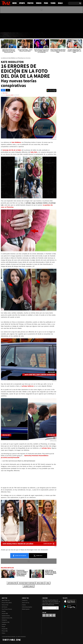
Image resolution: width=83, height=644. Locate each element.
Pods (53, 35)
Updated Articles (6, 616)
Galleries (4, 624)
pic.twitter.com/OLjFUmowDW (10, 457)
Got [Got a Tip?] (6, 29)
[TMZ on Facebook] (2, 22)
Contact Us (25, 600)
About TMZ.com (6, 600)
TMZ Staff (5, 93)
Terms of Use (5, 605)
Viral (48, 583)
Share (19, 556)
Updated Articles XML (7, 618)
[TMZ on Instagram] (10, 22)
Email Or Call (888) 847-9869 (19, 29)
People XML (5, 629)
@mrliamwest (31, 461)
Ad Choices (5, 607)
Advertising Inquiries (27, 607)
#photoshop (28, 456)
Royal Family (40, 583)
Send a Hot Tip (26, 603)
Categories (4, 620)
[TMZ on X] (5, 22)
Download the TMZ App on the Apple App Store (70, 601)
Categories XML (6, 622)
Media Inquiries (26, 609)
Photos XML (5, 631)
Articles (4, 611)
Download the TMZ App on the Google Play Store (70, 607)
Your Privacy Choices (7, 609)
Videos (42, 35)
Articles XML (5, 614)
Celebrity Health (28, 586)
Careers (24, 605)
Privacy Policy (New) (7, 603)
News (5, 35)
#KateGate (35, 456)
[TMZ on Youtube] (7, 22)
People (3, 627)
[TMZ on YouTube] (51, 615)
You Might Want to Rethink (27, 583)
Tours (64, 35)
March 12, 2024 (10, 95)
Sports (16, 35)
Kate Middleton (12, 583)
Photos (29, 35)
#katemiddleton (43, 456)
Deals (76, 35)
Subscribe (57, 608)
